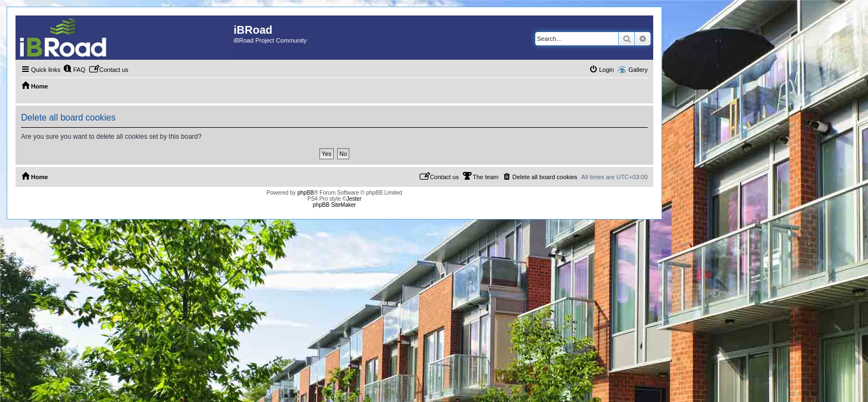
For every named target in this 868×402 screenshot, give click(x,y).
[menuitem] (74, 70)
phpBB (306, 193)
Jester (354, 199)
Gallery (638, 70)
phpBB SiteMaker (334, 205)
